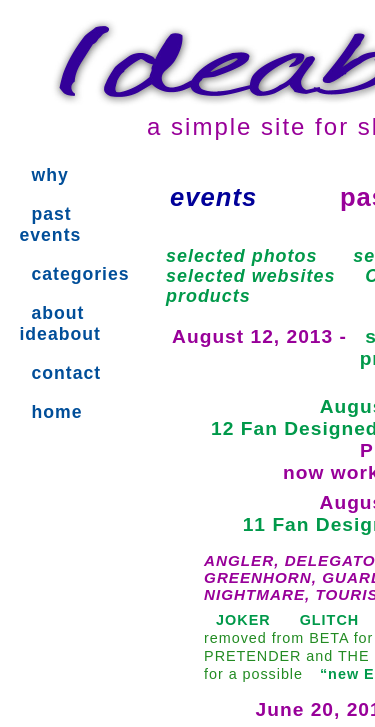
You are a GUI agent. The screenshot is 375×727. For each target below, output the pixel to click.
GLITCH (330, 620)
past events (50, 224)
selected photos (241, 256)
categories (80, 274)
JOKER (243, 620)
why (49, 175)
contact (66, 373)
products (208, 296)
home (56, 412)
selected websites (250, 276)
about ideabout (59, 323)
